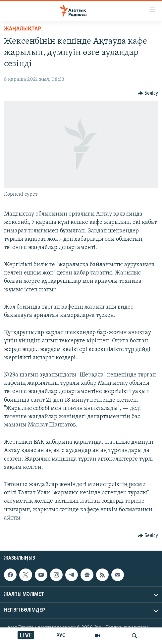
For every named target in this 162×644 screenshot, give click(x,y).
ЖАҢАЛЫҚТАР (23, 29)
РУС (61, 636)
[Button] (148, 93)
